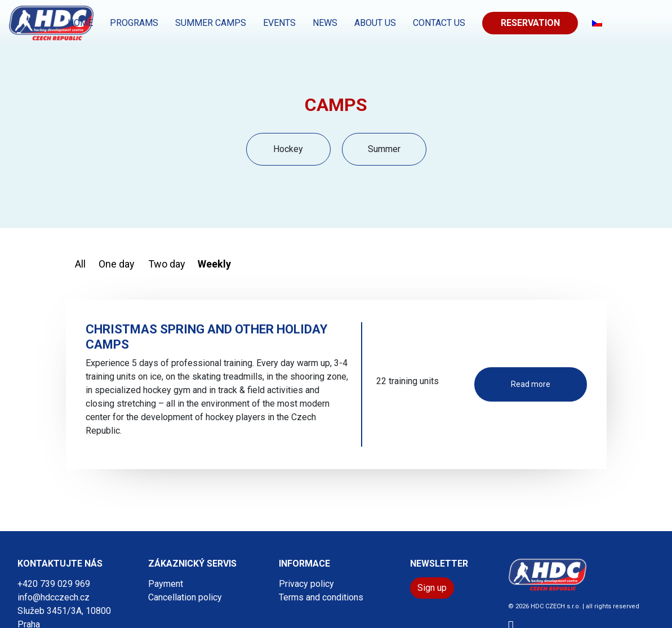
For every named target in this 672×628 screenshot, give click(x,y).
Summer (384, 149)
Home (80, 23)
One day (117, 264)
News (325, 23)
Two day (167, 264)
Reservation (530, 23)
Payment (166, 584)
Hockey (288, 149)
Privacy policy (306, 584)
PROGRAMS (134, 23)
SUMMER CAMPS (211, 23)
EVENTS (279, 23)
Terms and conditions (321, 597)
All (80, 264)
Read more (531, 384)
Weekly (214, 264)
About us (375, 23)
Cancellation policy (185, 597)
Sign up (432, 588)
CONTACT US (439, 23)
